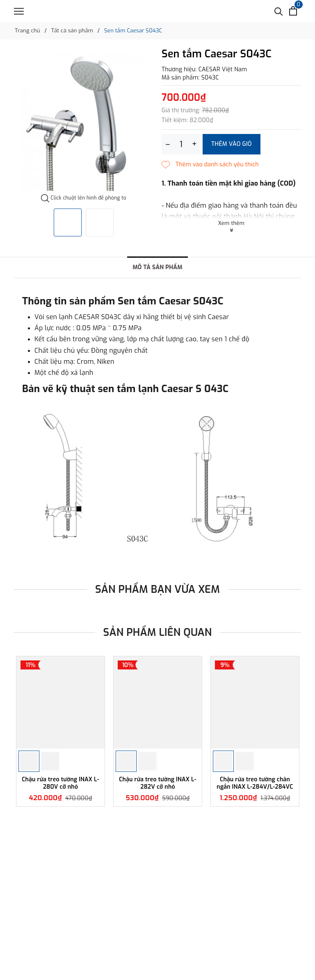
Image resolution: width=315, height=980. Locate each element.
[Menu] (19, 11)
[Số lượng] (181, 144)
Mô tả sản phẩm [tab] (157, 267)
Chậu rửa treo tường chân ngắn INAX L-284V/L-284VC (255, 783)
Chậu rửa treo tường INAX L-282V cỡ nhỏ (158, 783)
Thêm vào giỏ (232, 144)
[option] (84, 121)
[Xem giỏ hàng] (293, 11)
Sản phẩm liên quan (158, 632)
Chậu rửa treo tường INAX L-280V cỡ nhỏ (60, 783)
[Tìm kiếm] (279, 11)
